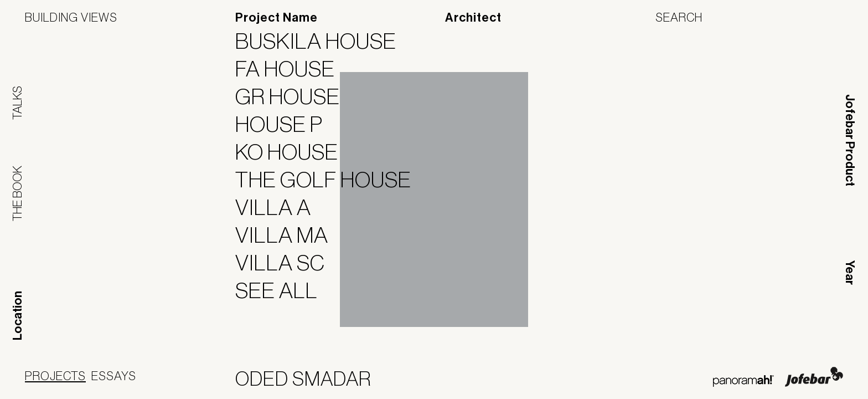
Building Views (71, 17)
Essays (114, 376)
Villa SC (287, 263)
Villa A (280, 207)
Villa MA (289, 235)
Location (18, 316)
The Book (17, 193)
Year (850, 273)
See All (283, 290)
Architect (473, 18)
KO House (294, 152)
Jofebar (814, 377)
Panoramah (743, 381)
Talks (17, 103)
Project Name (277, 18)
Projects (55, 376)
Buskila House (323, 41)
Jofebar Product (850, 140)
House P (286, 124)
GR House (294, 96)
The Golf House (330, 180)
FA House (292, 69)
